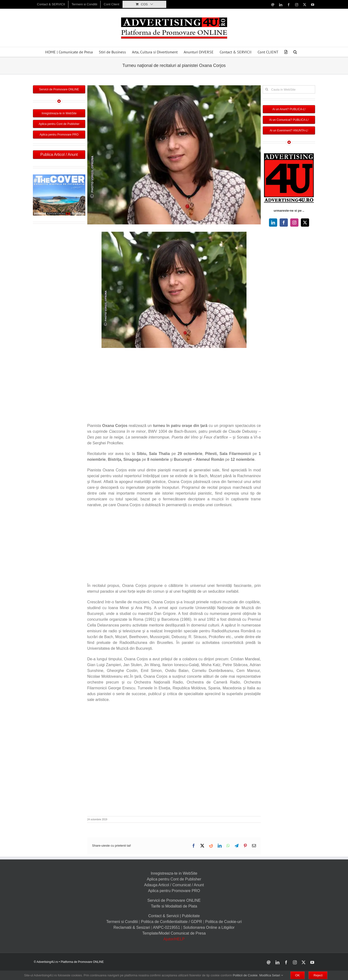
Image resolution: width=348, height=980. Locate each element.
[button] (295, 52)
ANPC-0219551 (167, 927)
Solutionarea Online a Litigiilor (209, 927)
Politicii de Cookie (245, 975)
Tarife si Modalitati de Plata (174, 906)
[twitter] (305, 223)
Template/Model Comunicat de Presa (174, 933)
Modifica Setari (271, 975)
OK (298, 975)
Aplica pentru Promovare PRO (174, 891)
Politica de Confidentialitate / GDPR (171, 922)
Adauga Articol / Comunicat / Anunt (174, 885)
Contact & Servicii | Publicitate (174, 916)
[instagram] (294, 223)
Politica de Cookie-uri (223, 922)
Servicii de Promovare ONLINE (174, 900)
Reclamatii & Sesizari (132, 927)
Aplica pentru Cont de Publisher (174, 879)
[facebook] (284, 223)
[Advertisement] (174, 387)
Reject (318, 975)
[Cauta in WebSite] (289, 89)
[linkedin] (273, 223)
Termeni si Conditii (122, 922)
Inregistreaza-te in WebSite (174, 873)
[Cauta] (267, 89)
